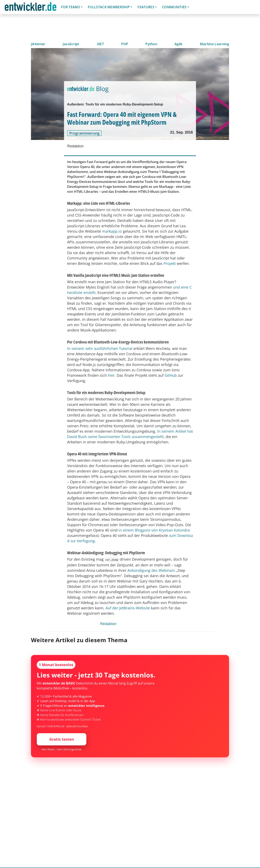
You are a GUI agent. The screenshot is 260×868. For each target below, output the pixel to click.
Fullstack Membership (109, 7)
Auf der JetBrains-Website (128, 608)
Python (151, 44)
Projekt (170, 263)
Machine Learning (214, 44)
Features (146, 7)
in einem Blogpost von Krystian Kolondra (154, 530)
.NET (100, 44)
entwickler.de (31, 8)
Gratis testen (62, 739)
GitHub (171, 375)
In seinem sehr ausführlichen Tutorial (100, 348)
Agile (179, 44)
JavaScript (71, 44)
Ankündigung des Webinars (151, 570)
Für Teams (71, 7)
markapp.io (112, 231)
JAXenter (38, 44)
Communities (174, 7)
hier (111, 375)
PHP (125, 44)
